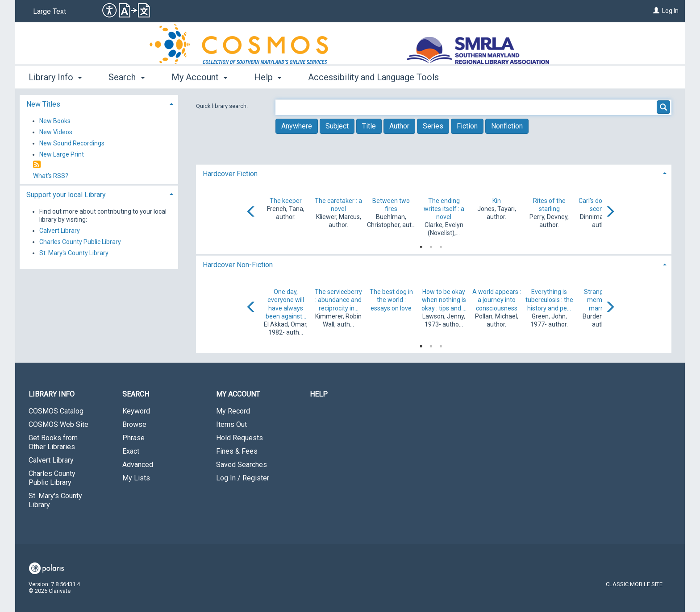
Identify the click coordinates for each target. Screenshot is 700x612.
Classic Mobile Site (634, 584)
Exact (131, 451)
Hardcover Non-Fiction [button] (238, 265)
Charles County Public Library (80, 242)
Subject (337, 126)
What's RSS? (51, 176)
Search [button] (126, 77)
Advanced (138, 465)
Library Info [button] (55, 77)
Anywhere (297, 126)
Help (319, 394)
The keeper (286, 201)
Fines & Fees (237, 451)
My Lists (136, 478)
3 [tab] (441, 245)
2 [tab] (431, 245)
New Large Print (62, 154)
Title (369, 126)
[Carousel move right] (610, 212)
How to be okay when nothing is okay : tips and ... (444, 300)
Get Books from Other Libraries (53, 442)
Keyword (136, 411)
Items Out (231, 424)
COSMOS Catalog (56, 411)
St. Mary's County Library (74, 253)
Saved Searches (242, 465)
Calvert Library (60, 231)
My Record (233, 411)
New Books (55, 121)
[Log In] (656, 11)
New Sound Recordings (72, 143)
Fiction (467, 126)
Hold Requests (240, 438)
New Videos (56, 132)
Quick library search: (223, 106)
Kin (497, 201)
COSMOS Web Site (58, 424)
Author (399, 126)
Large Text (50, 11)
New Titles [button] (43, 104)
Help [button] (268, 77)
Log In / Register (243, 478)
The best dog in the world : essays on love (391, 300)
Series (433, 126)
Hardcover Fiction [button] (230, 174)
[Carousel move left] (251, 212)
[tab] (434, 173)
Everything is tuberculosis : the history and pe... (549, 300)
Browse (134, 424)
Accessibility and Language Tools (373, 77)
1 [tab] (421, 245)
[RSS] (37, 165)
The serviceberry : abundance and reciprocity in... (338, 300)
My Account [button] (199, 77)
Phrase (133, 438)
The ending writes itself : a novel (444, 209)
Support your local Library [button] (66, 195)
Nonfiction (507, 126)
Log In (670, 11)
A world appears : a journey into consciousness (497, 300)
